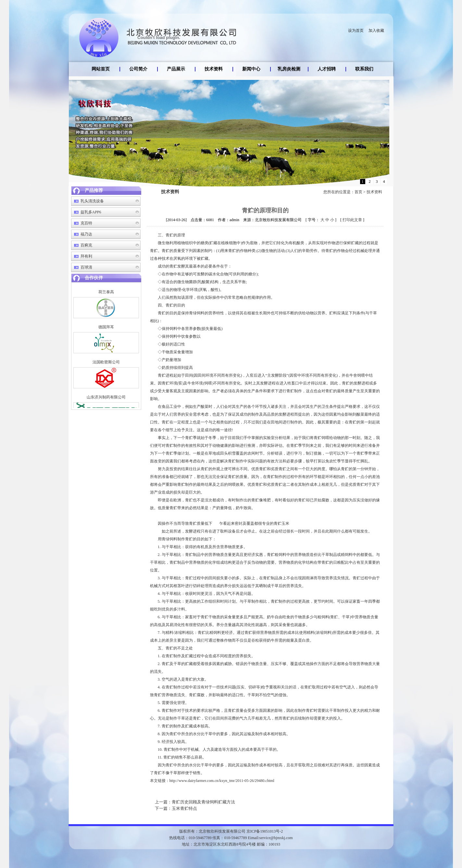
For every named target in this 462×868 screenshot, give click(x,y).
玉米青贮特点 (176, 808)
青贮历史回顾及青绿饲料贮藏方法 (195, 802)
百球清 (86, 267)
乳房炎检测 (289, 69)
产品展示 (176, 69)
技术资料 (214, 69)
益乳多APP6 (91, 212)
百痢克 (86, 245)
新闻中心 (251, 69)
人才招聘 (327, 69)
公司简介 (138, 69)
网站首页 (101, 69)
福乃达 (86, 234)
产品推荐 (94, 190)
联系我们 (364, 69)
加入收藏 (376, 31)
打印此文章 (352, 220)
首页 (358, 192)
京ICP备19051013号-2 (265, 831)
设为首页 (356, 31)
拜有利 (86, 256)
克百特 (86, 223)
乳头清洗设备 (92, 201)
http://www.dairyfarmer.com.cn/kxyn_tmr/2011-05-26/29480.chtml (222, 781)
